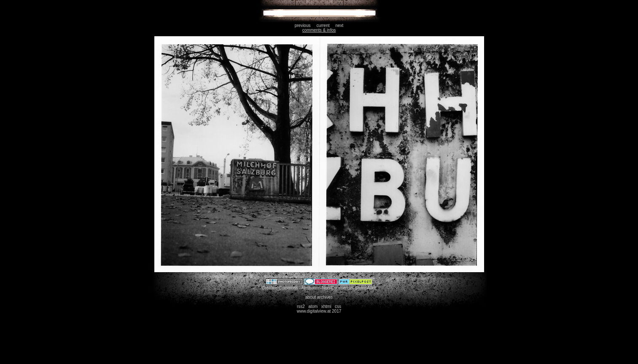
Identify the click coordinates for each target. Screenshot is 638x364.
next (339, 25)
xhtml (326, 306)
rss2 (301, 306)
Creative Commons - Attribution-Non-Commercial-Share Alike (319, 288)
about (311, 297)
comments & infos (319, 30)
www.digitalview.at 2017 (319, 311)
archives (325, 297)
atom (313, 306)
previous (303, 25)
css (338, 306)
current (323, 25)
